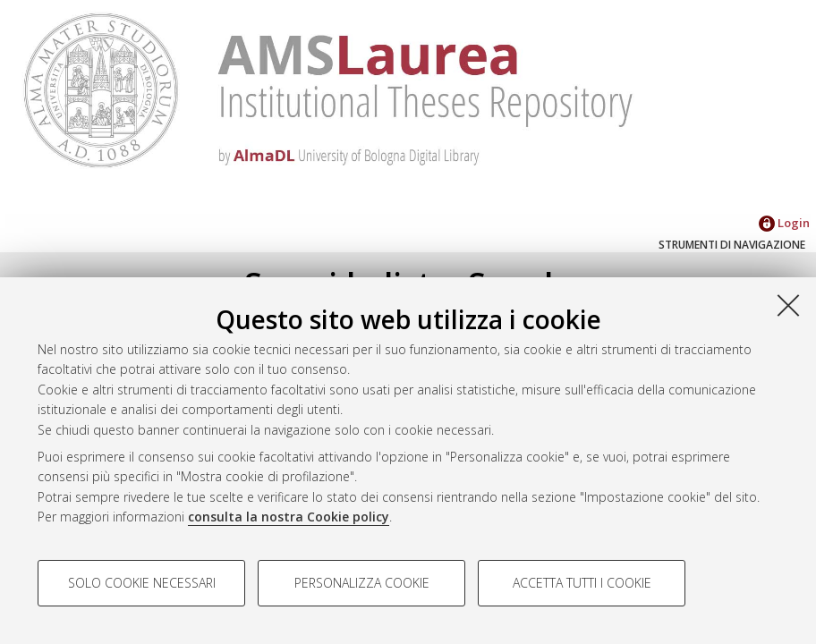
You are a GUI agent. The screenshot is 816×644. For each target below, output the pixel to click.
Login (784, 223)
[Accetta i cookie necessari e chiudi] (788, 305)
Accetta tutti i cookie (582, 583)
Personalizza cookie (362, 583)
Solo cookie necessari (142, 583)
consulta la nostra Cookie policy (289, 517)
